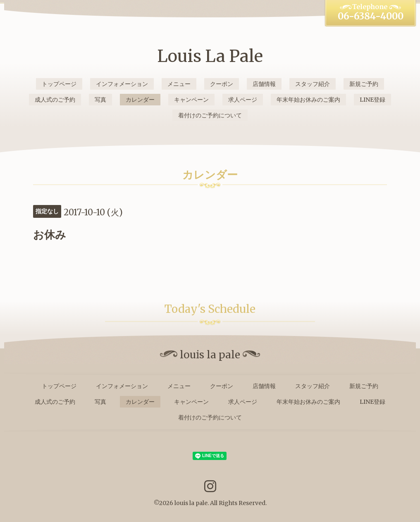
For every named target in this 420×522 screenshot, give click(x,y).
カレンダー (140, 100)
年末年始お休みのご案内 (308, 100)
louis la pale (191, 503)
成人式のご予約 (55, 100)
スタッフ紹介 (313, 84)
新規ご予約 (364, 84)
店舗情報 (264, 84)
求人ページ (243, 100)
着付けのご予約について (210, 115)
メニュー (179, 84)
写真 (100, 100)
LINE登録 (372, 100)
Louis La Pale (210, 56)
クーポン (222, 84)
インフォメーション (122, 84)
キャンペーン (191, 100)
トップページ (59, 84)
